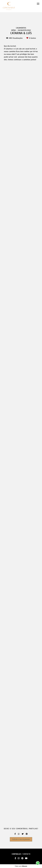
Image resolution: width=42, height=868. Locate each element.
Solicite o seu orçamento (21, 839)
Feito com (21, 866)
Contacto (27, 854)
